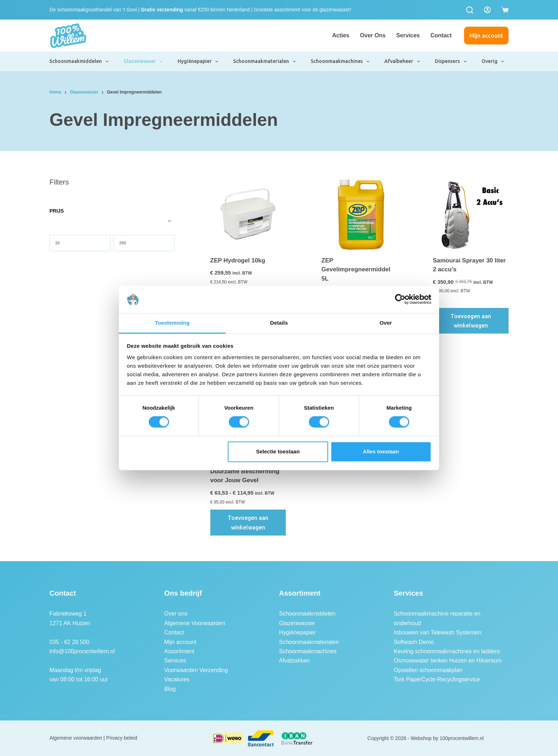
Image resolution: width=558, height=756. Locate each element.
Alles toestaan (381, 451)
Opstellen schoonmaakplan (428, 670)
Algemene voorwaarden (76, 738)
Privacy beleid (122, 738)
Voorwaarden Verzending (196, 670)
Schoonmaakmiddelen (79, 62)
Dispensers (451, 62)
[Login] (487, 10)
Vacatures (177, 679)
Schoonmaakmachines (340, 62)
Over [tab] (386, 323)
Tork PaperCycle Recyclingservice (437, 679)
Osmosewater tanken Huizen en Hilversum (448, 661)
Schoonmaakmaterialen (265, 62)
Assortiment (179, 651)
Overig (493, 62)
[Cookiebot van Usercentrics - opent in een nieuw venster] (400, 299)
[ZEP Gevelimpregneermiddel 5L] (359, 215)
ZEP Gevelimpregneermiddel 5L (356, 270)
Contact (441, 35)
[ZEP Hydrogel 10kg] (248, 215)
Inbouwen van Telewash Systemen (438, 632)
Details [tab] (279, 323)
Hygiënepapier (198, 62)
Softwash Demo (414, 642)
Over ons (373, 35)
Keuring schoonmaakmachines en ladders (447, 651)
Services (408, 35)
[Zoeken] (470, 10)
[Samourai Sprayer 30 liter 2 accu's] (471, 215)
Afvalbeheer (402, 62)
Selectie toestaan (278, 451)
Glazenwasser (143, 62)
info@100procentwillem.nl (82, 651)
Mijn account (486, 36)
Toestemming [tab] (172, 323)
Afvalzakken (294, 661)
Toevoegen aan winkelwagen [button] (471, 321)
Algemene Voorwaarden (195, 623)
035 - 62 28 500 (69, 642)
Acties (341, 35)
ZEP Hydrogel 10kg (238, 260)
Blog (170, 689)
